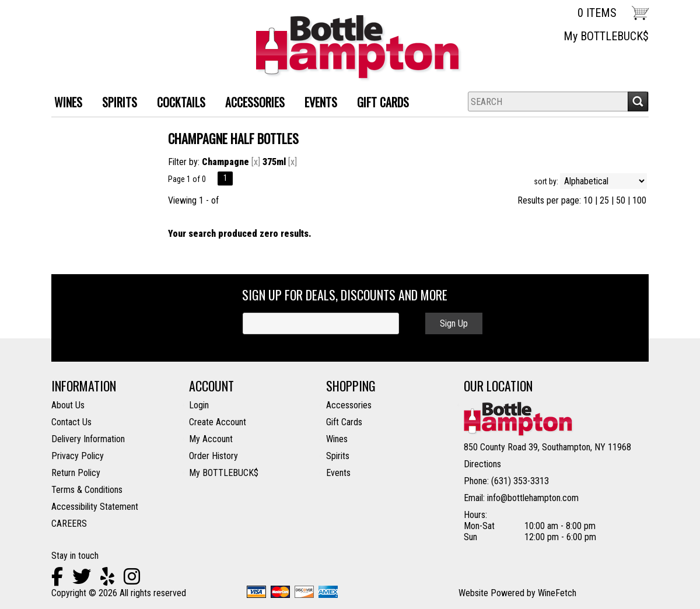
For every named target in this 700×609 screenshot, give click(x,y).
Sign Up (454, 323)
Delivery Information (88, 439)
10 (588, 200)
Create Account (218, 422)
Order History (213, 456)
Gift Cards (383, 102)
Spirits (338, 456)
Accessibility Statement (95, 507)
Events (321, 102)
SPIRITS (115, 104)
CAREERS (69, 524)
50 (621, 200)
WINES (64, 104)
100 (639, 200)
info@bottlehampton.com (533, 498)
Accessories (349, 405)
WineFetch (557, 593)
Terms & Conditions (87, 490)
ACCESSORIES (251, 104)
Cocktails (177, 104)
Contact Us (71, 422)
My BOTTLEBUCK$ (606, 36)
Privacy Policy (78, 456)
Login (199, 405)
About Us (68, 405)
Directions (482, 464)
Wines (337, 439)
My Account (211, 439)
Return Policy (76, 473)
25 (604, 200)
